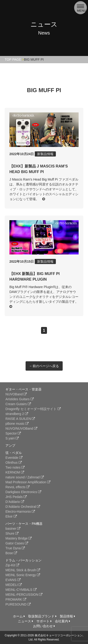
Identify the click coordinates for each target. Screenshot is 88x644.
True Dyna (15, 548)
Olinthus (13, 463)
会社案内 (63, 621)
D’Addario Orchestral (23, 507)
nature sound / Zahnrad (25, 477)
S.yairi (12, 438)
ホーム (19, 616)
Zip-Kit (12, 565)
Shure (12, 533)
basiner (13, 529)
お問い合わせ (44, 626)
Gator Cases (17, 543)
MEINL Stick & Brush (23, 570)
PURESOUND (18, 604)
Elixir (11, 516)
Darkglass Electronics (23, 492)
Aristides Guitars (20, 399)
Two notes (15, 467)
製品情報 (67, 616)
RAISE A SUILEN (20, 419)
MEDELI (14, 585)
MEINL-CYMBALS (21, 590)
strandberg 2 (17, 414)
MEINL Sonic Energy (23, 575)
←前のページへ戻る (44, 366)
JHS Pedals (16, 497)
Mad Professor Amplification (28, 482)
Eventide (14, 458)
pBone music (17, 424)
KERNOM (15, 472)
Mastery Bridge (19, 538)
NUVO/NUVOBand (21, 428)
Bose (11, 553)
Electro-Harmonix (20, 512)
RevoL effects (17, 487)
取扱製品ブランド (42, 616)
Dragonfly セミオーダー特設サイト (33, 409)
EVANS (13, 580)
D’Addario (15, 502)
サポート (44, 621)
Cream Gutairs (18, 404)
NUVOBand (16, 394)
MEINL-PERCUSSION (24, 595)
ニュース (25, 621)
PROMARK (16, 599)
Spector (13, 433)
